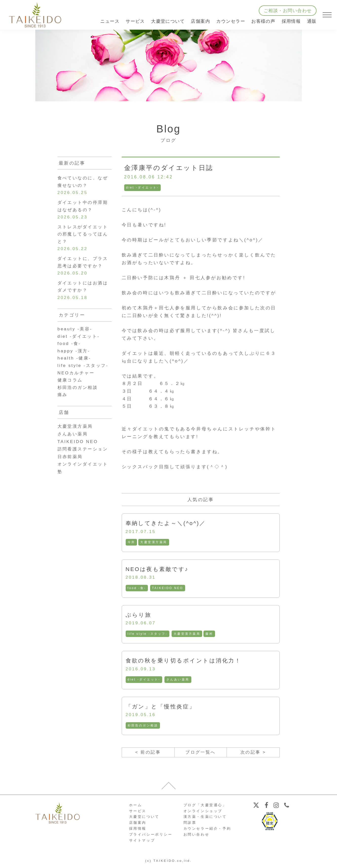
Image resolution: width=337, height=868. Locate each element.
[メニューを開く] (327, 15)
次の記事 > (253, 754)
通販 (312, 21)
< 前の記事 (148, 754)
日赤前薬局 (71, 463)
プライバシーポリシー (151, 836)
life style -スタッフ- (148, 635)
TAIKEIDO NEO (168, 589)
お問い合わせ (197, 836)
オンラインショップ (203, 813)
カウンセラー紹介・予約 (207, 830)
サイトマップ (142, 842)
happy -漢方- (75, 356)
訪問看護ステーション (84, 456)
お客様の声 (263, 21)
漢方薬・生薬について (205, 819)
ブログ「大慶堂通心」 (205, 807)
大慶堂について (144, 819)
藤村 (210, 635)
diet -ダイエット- (143, 188)
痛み (63, 401)
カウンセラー (231, 21)
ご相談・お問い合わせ (288, 11)
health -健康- (75, 363)
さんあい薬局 (178, 680)
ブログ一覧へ (201, 754)
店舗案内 (138, 825)
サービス (138, 813)
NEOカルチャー (77, 379)
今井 (131, 542)
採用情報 (291, 21)
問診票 (190, 825)
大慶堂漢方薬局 (154, 542)
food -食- (137, 589)
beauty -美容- (76, 333)
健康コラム (71, 386)
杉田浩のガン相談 (143, 727)
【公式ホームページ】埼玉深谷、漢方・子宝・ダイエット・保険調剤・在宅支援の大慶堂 (35, 15)
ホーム (136, 807)
